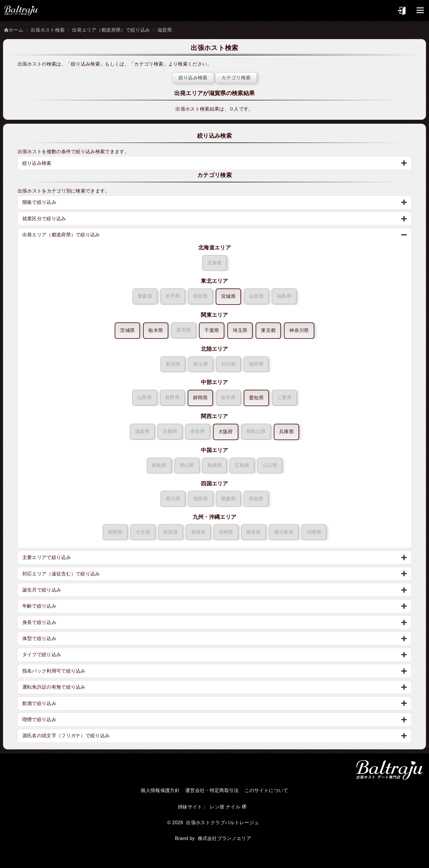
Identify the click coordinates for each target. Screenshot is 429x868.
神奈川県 (299, 330)
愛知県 (256, 398)
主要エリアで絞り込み (47, 557)
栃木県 (156, 330)
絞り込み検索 (86, 64)
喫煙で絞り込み (40, 719)
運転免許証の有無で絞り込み (54, 687)
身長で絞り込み (40, 622)
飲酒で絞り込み (40, 703)
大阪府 (226, 432)
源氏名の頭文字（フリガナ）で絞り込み (66, 736)
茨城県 (127, 330)
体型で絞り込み (40, 638)
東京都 (268, 330)
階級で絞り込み (40, 202)
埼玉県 (240, 330)
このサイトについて (266, 790)
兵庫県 (286, 432)
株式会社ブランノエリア (225, 838)
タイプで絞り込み (42, 655)
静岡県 (200, 398)
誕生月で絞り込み (42, 590)
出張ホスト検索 (48, 30)
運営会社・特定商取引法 (212, 790)
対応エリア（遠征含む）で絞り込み (62, 574)
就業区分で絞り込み (45, 219)
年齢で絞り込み (40, 606)
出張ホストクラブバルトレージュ (222, 823)
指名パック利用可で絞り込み (54, 671)
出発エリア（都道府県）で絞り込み (111, 30)
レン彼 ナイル (225, 807)
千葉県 (212, 330)
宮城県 (228, 296)
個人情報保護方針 (160, 790)
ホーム (16, 30)
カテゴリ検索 (149, 64)
